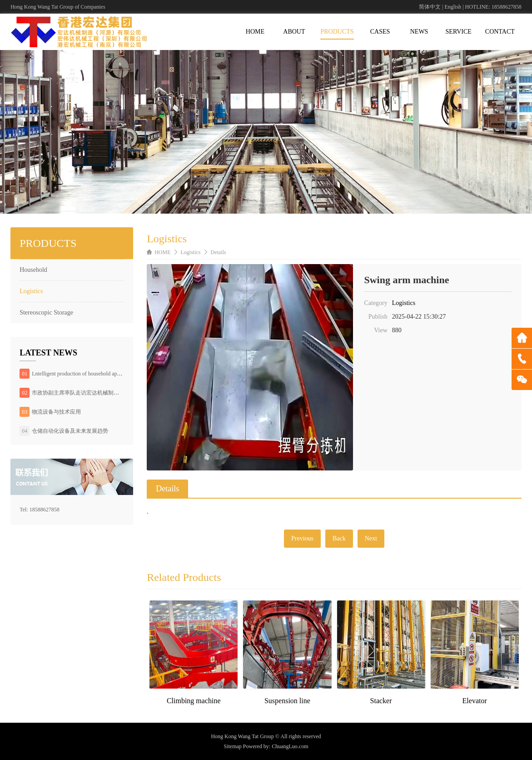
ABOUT (294, 32)
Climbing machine (194, 701)
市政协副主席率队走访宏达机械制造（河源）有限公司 (97, 393)
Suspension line (287, 701)
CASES (380, 32)
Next (371, 538)
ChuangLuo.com (290, 746)
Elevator (475, 701)
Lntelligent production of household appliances (83, 374)
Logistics (31, 291)
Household (33, 270)
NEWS (419, 32)
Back (339, 538)
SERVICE (459, 32)
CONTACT (500, 32)
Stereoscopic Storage (46, 312)
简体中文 (430, 7)
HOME (255, 32)
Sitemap (233, 746)
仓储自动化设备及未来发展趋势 (70, 431)
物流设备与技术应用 (56, 412)
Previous (302, 538)
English (453, 7)
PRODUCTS (337, 32)
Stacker (381, 701)
